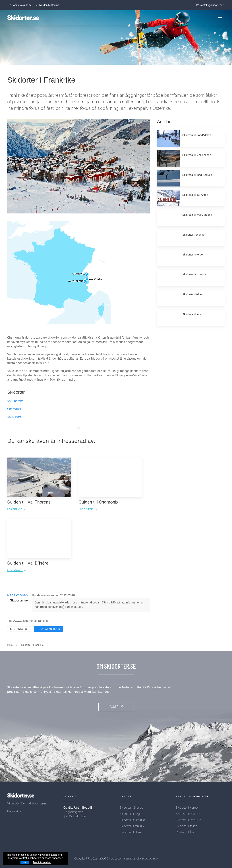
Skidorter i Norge (130, 814)
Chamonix (14, 409)
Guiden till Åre (185, 832)
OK (25, 862)
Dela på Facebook (48, 629)
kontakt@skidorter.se (210, 5)
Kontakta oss (19, 629)
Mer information (42, 862)
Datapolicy (14, 811)
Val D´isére (14, 417)
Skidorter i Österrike (132, 820)
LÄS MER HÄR (116, 707)
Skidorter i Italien (130, 832)
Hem (10, 645)
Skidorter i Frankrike (132, 826)
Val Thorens (15, 401)
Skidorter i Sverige (131, 808)
